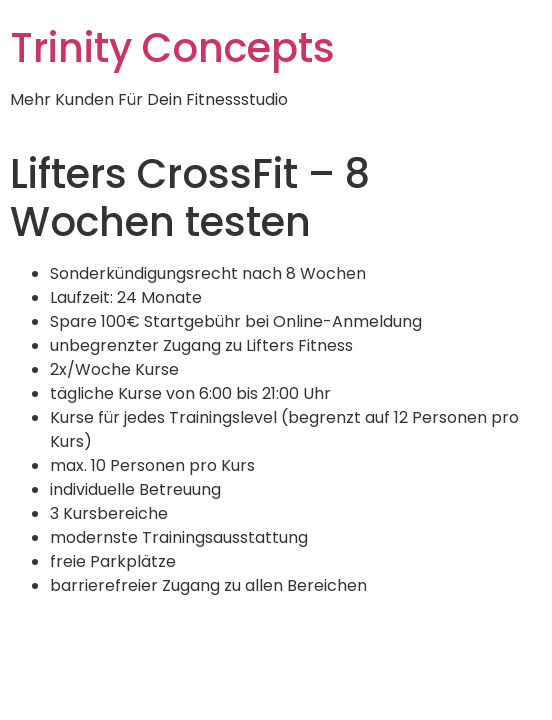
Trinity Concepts (172, 48)
